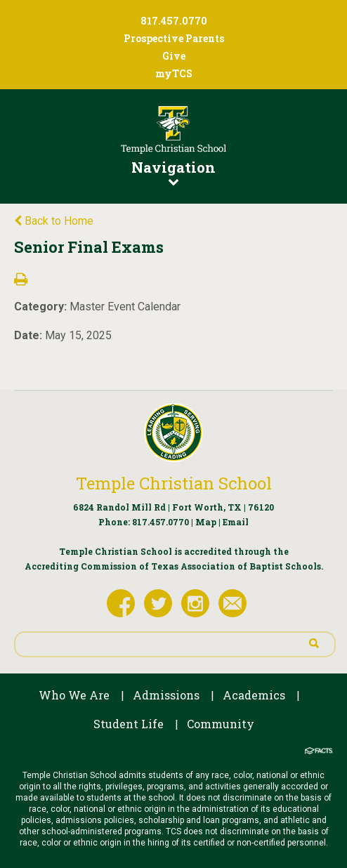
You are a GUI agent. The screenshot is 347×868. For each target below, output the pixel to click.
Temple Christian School (174, 483)
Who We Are (74, 695)
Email (236, 522)
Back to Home (54, 221)
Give (174, 56)
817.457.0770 (161, 522)
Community (221, 724)
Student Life (129, 724)
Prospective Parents (174, 38)
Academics (254, 695)
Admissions (166, 695)
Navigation (173, 172)
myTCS (174, 73)
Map (206, 522)
